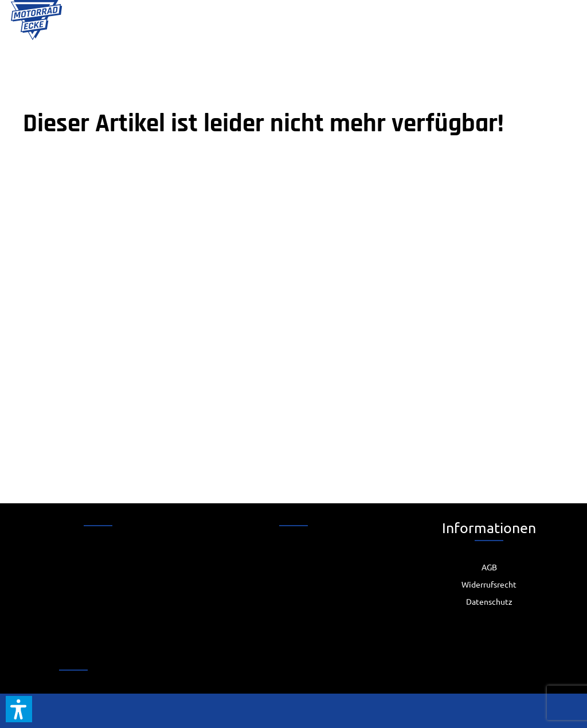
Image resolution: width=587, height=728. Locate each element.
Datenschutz (489, 601)
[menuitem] (489, 567)
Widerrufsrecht (489, 584)
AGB (489, 567)
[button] (19, 709)
